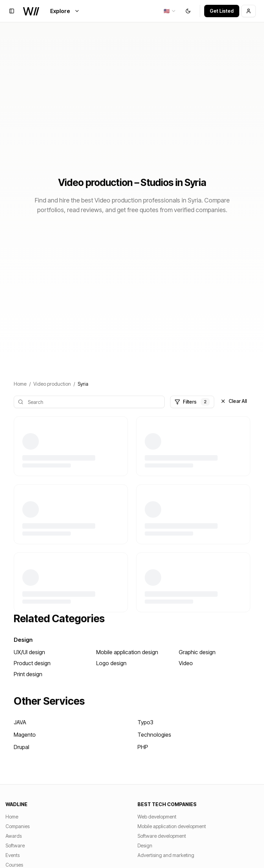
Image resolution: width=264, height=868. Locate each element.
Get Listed (222, 11)
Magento (25, 735)
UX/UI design (29, 652)
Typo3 (145, 722)
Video (186, 663)
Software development (162, 836)
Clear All (234, 401)
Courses (14, 865)
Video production (52, 384)
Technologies (154, 735)
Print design (28, 674)
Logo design (111, 663)
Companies (18, 826)
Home (20, 384)
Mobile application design (127, 652)
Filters (192, 402)
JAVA (20, 722)
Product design (32, 663)
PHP (143, 747)
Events (13, 855)
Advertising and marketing (166, 855)
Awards (14, 836)
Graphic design (197, 652)
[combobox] (170, 11)
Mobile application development (172, 826)
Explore (65, 11)
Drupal (21, 747)
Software (15, 845)
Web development (157, 817)
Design (23, 640)
